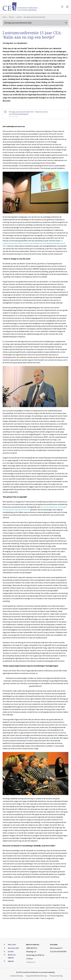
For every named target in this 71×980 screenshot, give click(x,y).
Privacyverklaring (56, 976)
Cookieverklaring (17, 976)
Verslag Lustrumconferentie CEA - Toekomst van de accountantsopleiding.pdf (35, 114)
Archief (11, 952)
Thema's (11, 17)
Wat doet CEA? (14, 948)
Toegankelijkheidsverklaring (36, 976)
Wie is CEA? (12, 944)
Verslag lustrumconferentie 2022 (35, 17)
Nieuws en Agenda (12, 956)
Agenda (11, 961)
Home (5, 17)
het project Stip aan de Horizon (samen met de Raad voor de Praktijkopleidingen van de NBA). (34, 243)
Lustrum (19, 17)
